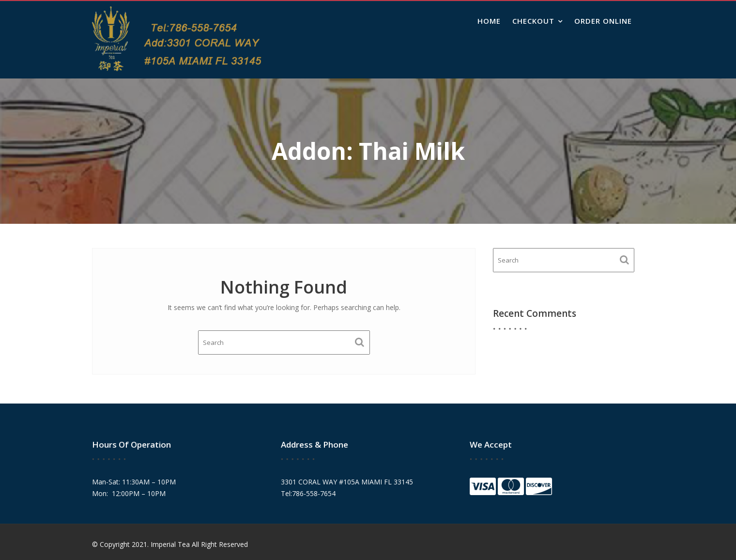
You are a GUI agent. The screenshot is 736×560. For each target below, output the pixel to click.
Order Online (603, 21)
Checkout (533, 21)
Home (489, 21)
